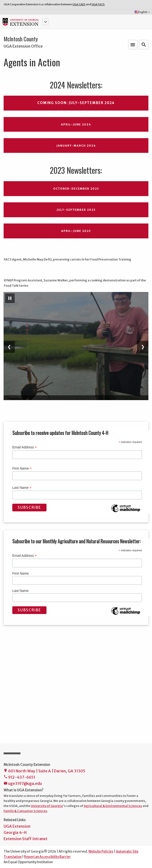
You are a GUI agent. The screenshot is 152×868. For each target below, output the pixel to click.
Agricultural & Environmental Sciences (113, 806)
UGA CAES (79, 4)
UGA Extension (17, 826)
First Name (22, 468)
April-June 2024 (76, 124)
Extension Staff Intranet (26, 839)
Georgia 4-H (15, 832)
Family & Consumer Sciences (25, 811)
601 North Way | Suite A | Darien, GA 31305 (44, 771)
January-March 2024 (76, 146)
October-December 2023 (76, 189)
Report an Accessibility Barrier (47, 857)
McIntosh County (21, 39)
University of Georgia (47, 806)
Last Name (22, 488)
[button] (46, 22)
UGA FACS (98, 4)
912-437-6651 (19, 778)
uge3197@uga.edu (23, 784)
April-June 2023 (76, 231)
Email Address (25, 447)
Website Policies (101, 852)
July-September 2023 (76, 210)
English (142, 12)
